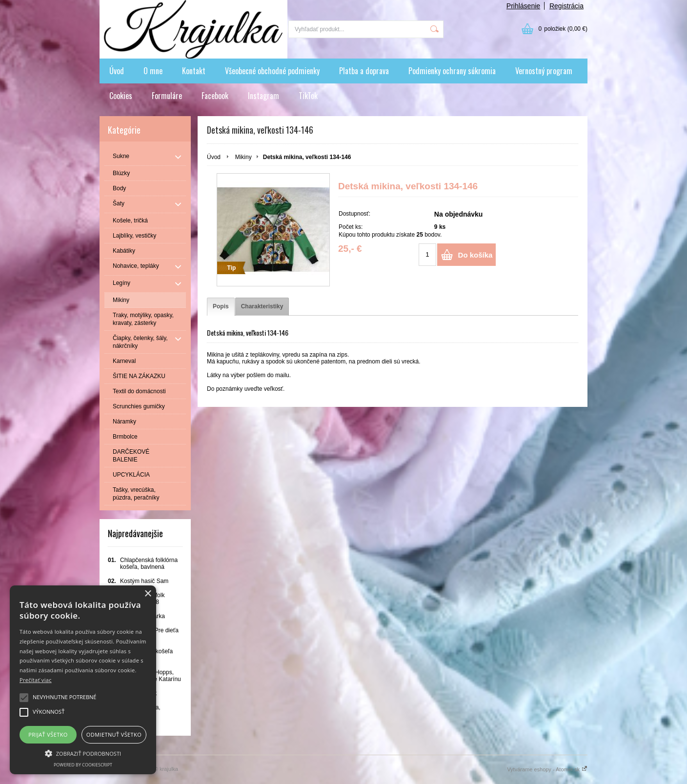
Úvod (117, 71)
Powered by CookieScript (83, 765)
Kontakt (194, 71)
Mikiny (243, 157)
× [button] (148, 594)
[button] (83, 753)
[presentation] (221, 307)
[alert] (83, 680)
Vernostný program (544, 71)
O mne (153, 71)
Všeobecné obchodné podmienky (272, 71)
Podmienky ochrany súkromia (452, 71)
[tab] (221, 307)
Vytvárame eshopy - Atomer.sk (547, 769)
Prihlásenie (523, 6)
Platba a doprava (364, 71)
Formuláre (167, 96)
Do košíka (475, 255)
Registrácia (566, 6)
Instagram (263, 96)
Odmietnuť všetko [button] (114, 734)
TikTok (308, 96)
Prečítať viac (36, 680)
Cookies (121, 96)
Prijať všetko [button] (48, 734)
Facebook (215, 96)
